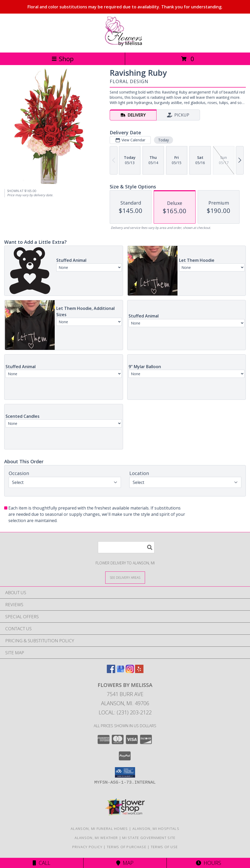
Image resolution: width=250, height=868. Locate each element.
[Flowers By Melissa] (125, 45)
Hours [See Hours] (209, 863)
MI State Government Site (149, 838)
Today (163, 140)
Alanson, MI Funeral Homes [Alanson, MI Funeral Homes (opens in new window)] (99, 829)
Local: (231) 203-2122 (125, 712)
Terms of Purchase (127, 847)
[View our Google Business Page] (120, 671)
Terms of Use (164, 847)
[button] (125, 772)
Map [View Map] (125, 863)
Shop (63, 59)
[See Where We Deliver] (125, 577)
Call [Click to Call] (41, 863)
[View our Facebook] (111, 671)
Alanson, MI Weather (96, 838)
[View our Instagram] (130, 671)
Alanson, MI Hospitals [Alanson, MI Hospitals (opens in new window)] (156, 829)
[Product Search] (126, 547)
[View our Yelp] (139, 671)
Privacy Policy (87, 847)
